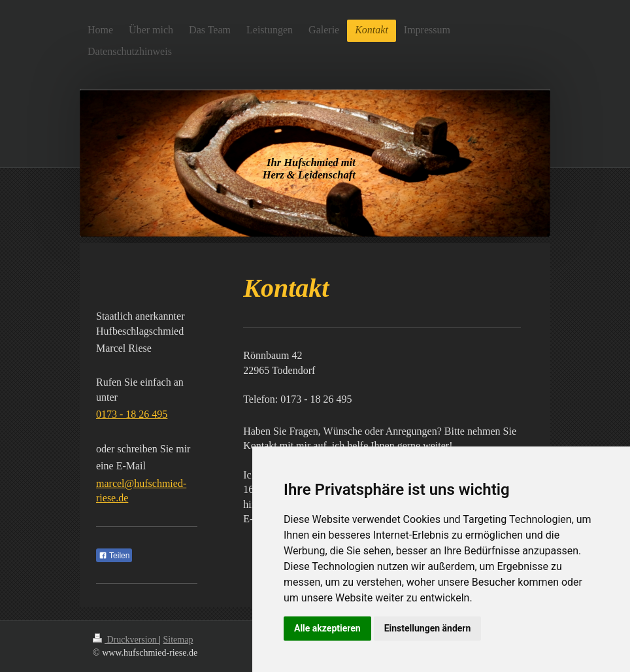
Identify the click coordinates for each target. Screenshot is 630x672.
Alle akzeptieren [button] (327, 628)
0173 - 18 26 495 (132, 414)
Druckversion (126, 640)
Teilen (114, 556)
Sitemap (178, 640)
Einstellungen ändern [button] (428, 628)
